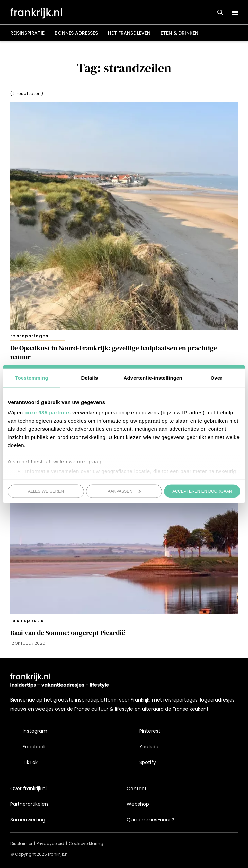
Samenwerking (28, 820)
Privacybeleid (50, 843)
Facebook (34, 747)
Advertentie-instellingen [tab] (153, 378)
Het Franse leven (129, 33)
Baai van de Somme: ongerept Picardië (68, 633)
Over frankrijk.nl (28, 789)
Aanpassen (125, 491)
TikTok (30, 762)
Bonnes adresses (76, 33)
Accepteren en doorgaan (202, 491)
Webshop (138, 804)
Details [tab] (89, 378)
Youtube (149, 747)
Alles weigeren (46, 491)
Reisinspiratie (27, 33)
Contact (137, 789)
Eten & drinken (180, 33)
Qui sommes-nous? (150, 820)
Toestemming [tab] (32, 378)
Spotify (148, 762)
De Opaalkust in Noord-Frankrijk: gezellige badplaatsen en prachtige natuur (114, 352)
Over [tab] (217, 378)
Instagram (35, 731)
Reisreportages (29, 336)
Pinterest (150, 731)
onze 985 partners (48, 413)
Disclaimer (21, 843)
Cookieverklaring (86, 843)
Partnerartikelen (29, 804)
